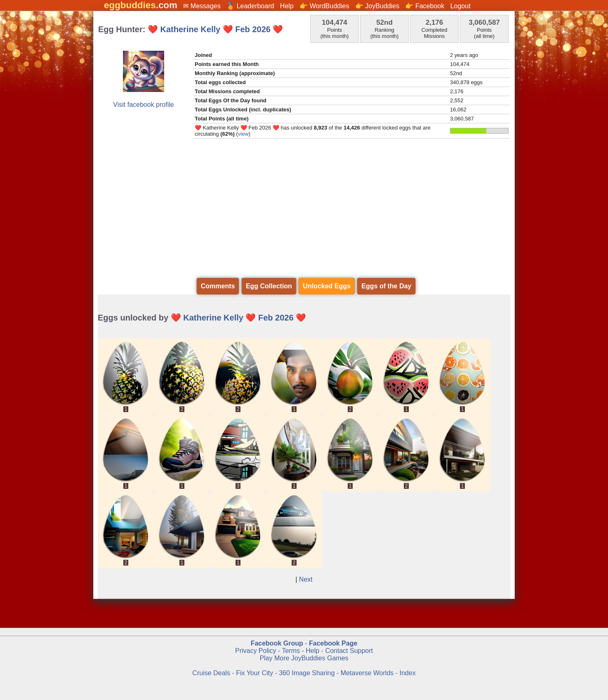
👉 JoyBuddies (377, 6)
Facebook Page (333, 643)
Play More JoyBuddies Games (304, 658)
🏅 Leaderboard (250, 6)
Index (408, 673)
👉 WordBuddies (324, 6)
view (243, 134)
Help (287, 6)
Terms (291, 651)
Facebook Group (277, 643)
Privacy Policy (256, 651)
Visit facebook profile (143, 105)
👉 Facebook (425, 6)
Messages (206, 6)
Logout (461, 6)
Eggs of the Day (386, 286)
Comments (218, 286)
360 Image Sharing (308, 673)
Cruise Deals (211, 673)
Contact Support (349, 651)
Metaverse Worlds (367, 673)
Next (306, 579)
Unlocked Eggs (327, 286)
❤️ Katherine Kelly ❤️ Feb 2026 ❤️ (215, 29)
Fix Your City (255, 673)
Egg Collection (269, 286)
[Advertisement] (304, 208)
